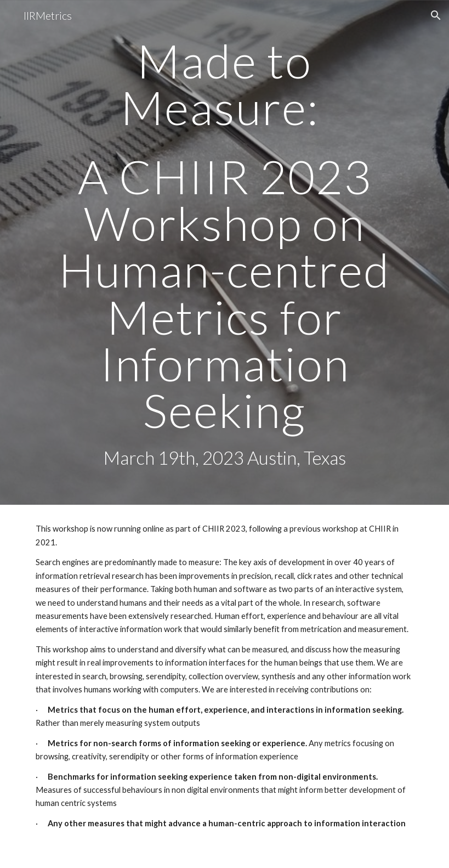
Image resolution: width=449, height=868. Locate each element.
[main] (225, 252)
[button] (436, 15)
